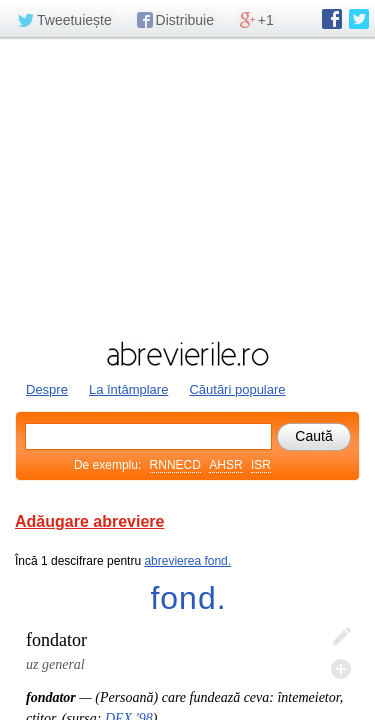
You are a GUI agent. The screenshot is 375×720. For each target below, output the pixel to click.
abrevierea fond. (187, 561)
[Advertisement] (187, 187)
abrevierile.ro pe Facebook (332, 19)
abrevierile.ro (187, 354)
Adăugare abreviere (89, 521)
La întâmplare (129, 389)
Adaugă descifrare (341, 669)
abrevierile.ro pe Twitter (359, 19)
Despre (47, 389)
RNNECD (175, 465)
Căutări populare (237, 389)
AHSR (225, 465)
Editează (341, 637)
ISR (261, 465)
